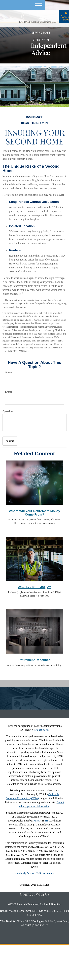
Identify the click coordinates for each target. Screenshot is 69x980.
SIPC (47, 821)
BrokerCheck (41, 730)
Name (8, 372)
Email (8, 392)
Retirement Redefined (34, 660)
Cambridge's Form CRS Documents (34, 873)
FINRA (37, 821)
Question (8, 411)
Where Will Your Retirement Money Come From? (35, 513)
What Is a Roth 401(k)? (35, 587)
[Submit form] (10, 441)
